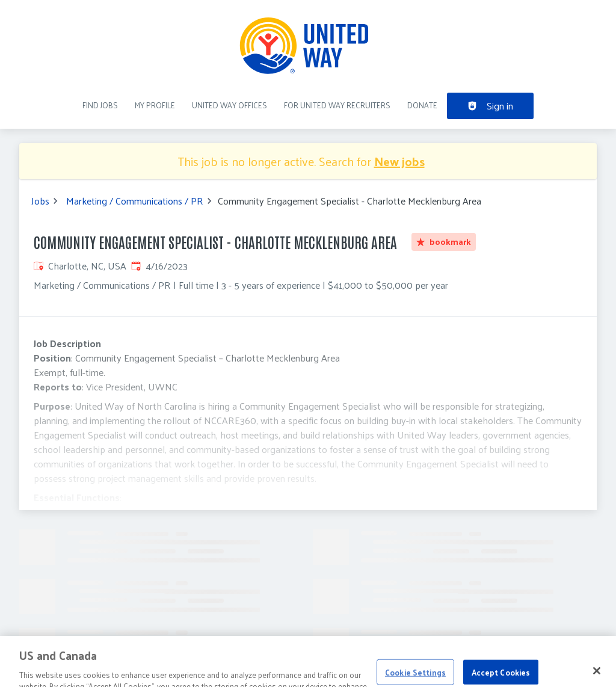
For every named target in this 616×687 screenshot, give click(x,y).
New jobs (399, 161)
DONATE (422, 105)
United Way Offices (229, 105)
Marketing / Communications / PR (135, 201)
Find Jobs (100, 105)
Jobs (40, 201)
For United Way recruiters (337, 105)
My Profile (155, 105)
